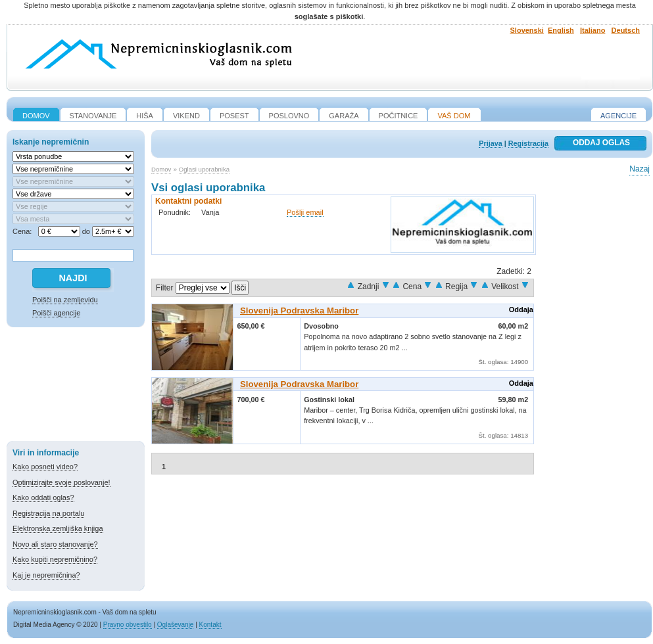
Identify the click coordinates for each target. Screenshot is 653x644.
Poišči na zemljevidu (65, 300)
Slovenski (527, 30)
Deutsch (626, 30)
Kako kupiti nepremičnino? (55, 559)
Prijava (490, 143)
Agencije (618, 116)
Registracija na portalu (48, 513)
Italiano (593, 30)
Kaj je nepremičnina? (46, 575)
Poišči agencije (56, 313)
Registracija (528, 143)
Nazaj (640, 169)
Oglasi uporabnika (204, 169)
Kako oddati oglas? (43, 497)
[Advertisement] (76, 386)
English (561, 30)
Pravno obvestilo (128, 625)
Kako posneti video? (45, 467)
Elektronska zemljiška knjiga (58, 528)
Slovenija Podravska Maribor (299, 310)
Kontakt (210, 625)
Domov (161, 169)
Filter (165, 288)
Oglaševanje (176, 625)
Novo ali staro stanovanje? (55, 544)
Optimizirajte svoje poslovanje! (61, 482)
